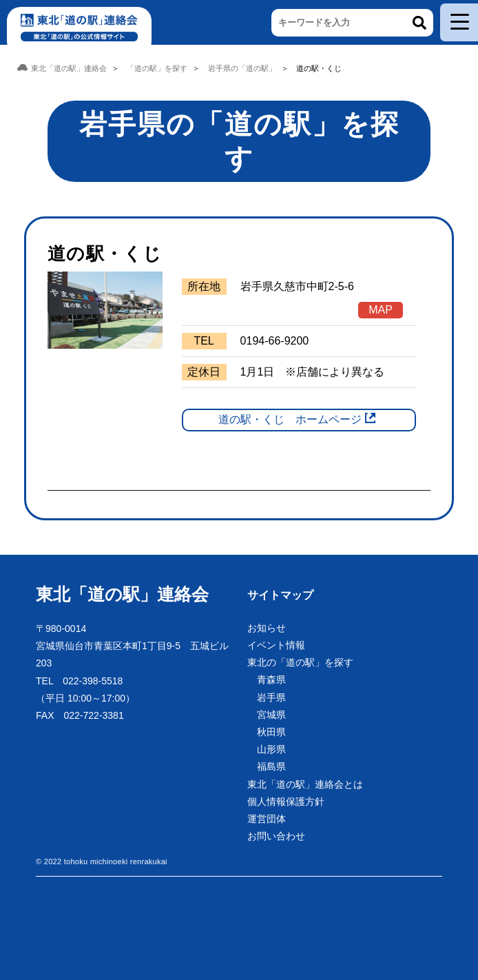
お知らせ (267, 628)
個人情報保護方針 (286, 802)
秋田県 (271, 732)
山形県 (271, 749)
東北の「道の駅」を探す (300, 662)
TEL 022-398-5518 (79, 681)
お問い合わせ (276, 836)
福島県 (271, 766)
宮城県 (271, 715)
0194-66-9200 (275, 341)
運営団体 (267, 819)
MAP (381, 310)
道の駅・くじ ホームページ (290, 419)
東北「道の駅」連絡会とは (305, 784)
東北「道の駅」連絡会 (122, 594)
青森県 (271, 680)
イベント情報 (276, 645)
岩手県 (271, 697)
